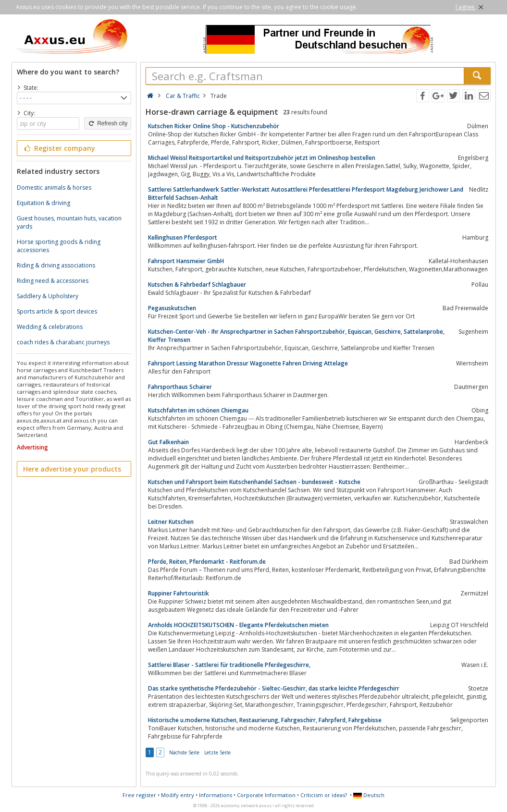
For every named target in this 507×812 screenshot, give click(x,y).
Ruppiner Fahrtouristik (179, 593)
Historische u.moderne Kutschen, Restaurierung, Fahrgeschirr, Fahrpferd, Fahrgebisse (265, 720)
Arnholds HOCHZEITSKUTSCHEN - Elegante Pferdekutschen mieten (238, 625)
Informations (216, 795)
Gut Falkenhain (168, 442)
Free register (139, 795)
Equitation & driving (43, 203)
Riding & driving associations (56, 265)
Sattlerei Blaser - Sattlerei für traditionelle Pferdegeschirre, (229, 665)
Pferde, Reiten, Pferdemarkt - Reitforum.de (207, 562)
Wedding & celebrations (50, 327)
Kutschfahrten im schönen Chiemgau (198, 410)
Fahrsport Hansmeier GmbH (186, 261)
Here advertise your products (72, 469)
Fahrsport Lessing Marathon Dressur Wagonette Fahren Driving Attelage (248, 363)
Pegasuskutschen (172, 308)
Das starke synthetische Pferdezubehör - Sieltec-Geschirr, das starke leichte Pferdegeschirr (274, 688)
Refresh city (107, 123)
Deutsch (369, 795)
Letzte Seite (217, 752)
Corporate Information (266, 795)
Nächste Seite (184, 752)
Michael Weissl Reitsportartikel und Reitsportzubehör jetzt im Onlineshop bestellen (262, 158)
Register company (59, 148)
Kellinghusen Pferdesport (183, 237)
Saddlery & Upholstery (48, 296)
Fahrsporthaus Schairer (180, 387)
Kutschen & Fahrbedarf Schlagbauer (197, 285)
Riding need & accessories (53, 281)
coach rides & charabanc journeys (63, 342)
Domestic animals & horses (54, 188)
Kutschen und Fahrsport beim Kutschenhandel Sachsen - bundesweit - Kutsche (254, 482)
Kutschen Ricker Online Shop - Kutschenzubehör (214, 126)
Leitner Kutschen (171, 522)
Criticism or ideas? (324, 795)
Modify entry (178, 795)
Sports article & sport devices (57, 311)
